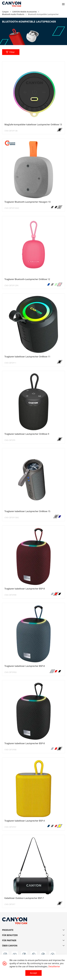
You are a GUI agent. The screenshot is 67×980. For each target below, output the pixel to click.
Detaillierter (54, 966)
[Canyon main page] (12, 4)
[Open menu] (63, 4)
